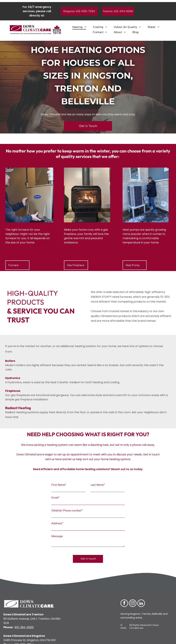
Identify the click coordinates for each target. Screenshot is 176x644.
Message (57, 536)
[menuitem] (79, 27)
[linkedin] (141, 597)
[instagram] (133, 597)
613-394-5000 (24, 620)
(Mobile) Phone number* (67, 510)
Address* (57, 523)
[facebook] (124, 597)
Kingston (135, 607)
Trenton (146, 607)
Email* (56, 498)
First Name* (59, 485)
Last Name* (98, 485)
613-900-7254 (24, 638)
